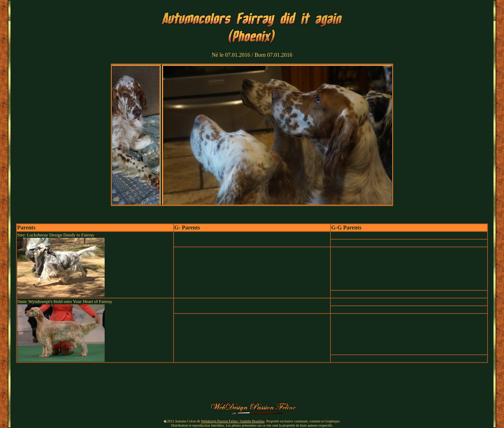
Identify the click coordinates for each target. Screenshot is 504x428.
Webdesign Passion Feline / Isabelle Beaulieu (233, 421)
